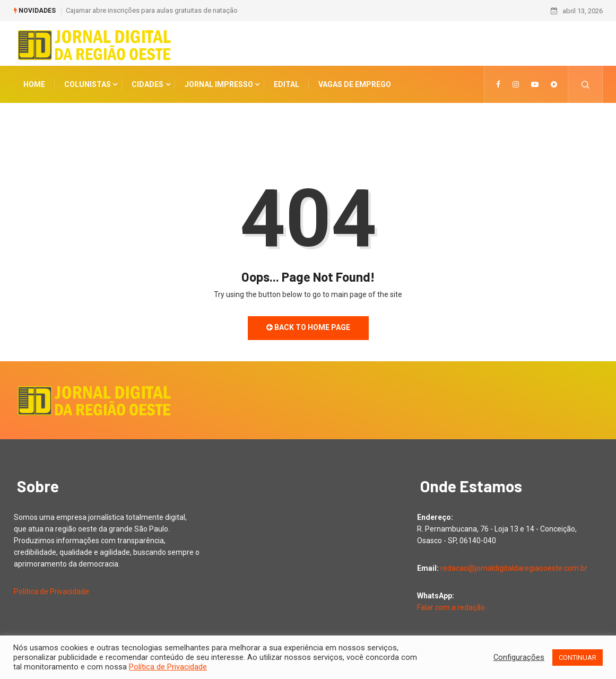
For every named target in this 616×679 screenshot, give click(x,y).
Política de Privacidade (51, 591)
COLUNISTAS (88, 84)
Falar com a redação (451, 607)
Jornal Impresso (219, 84)
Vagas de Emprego (355, 84)
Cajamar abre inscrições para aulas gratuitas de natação (152, 10)
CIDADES (148, 84)
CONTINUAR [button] (578, 658)
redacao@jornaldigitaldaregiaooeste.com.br (514, 568)
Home (34, 84)
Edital (287, 84)
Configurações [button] (519, 657)
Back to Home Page (308, 327)
